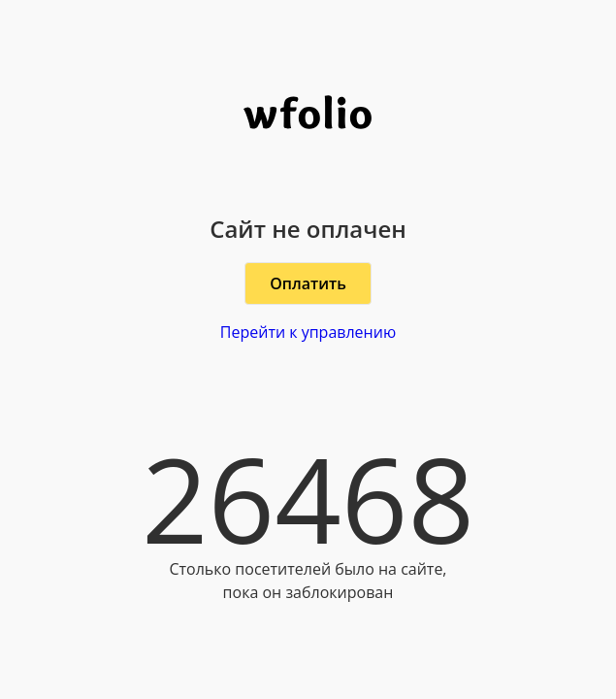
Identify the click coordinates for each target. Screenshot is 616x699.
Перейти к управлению (308, 332)
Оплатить (308, 283)
